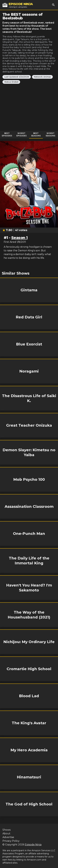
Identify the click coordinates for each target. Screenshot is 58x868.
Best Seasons (36, 134)
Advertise (8, 837)
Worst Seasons (50, 134)
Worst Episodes (21, 134)
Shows (6, 830)
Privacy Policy (11, 841)
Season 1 (19, 238)
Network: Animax (42, 77)
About (6, 833)
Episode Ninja (33, 845)
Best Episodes (7, 134)
